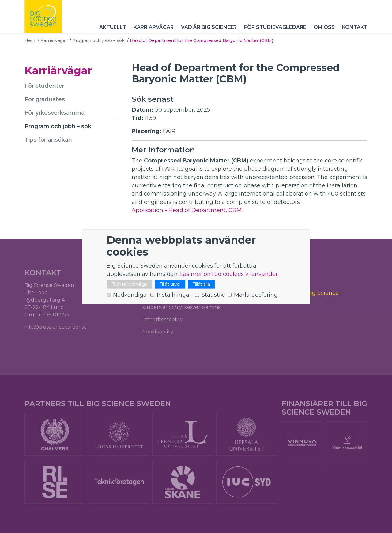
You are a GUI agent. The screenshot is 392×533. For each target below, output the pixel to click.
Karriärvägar (154, 27)
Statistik (213, 295)
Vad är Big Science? (209, 27)
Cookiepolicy (158, 332)
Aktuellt (113, 27)
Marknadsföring (256, 295)
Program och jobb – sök (98, 40)
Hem (30, 40)
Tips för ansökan (48, 140)
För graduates (45, 99)
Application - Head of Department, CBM (187, 210)
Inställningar (174, 295)
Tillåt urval (170, 284)
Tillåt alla (201, 284)
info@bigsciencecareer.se (56, 327)
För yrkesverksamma (55, 113)
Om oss (324, 27)
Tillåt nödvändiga (129, 284)
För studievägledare (275, 27)
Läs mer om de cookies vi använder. (229, 274)
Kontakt (355, 27)
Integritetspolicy (163, 320)
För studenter (44, 86)
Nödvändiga (130, 295)
